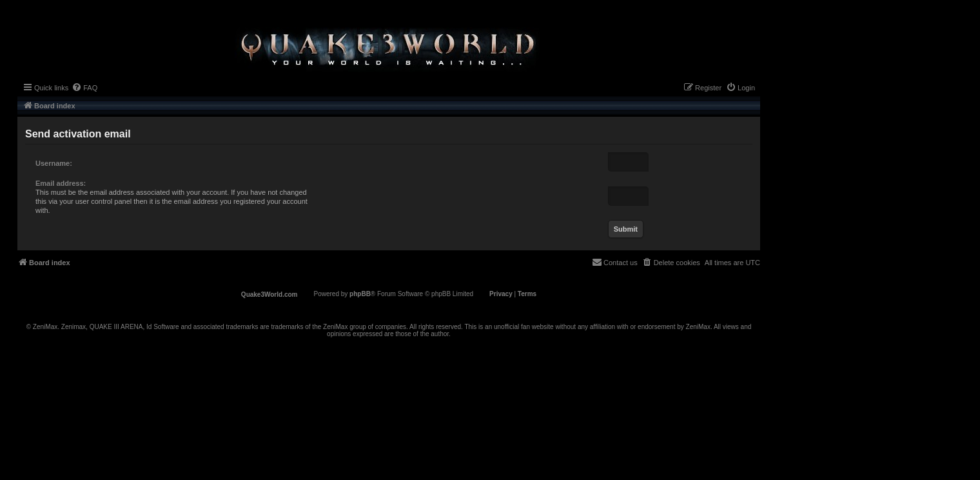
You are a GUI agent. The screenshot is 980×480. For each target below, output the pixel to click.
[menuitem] (84, 88)
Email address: (61, 183)
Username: (54, 163)
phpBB (360, 294)
